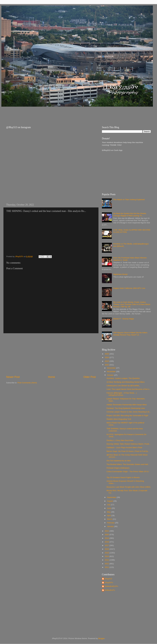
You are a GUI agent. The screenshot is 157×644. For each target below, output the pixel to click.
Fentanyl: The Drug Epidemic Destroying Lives (126, 408)
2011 (107, 567)
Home (52, 377)
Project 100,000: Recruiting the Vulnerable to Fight (127, 416)
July (109, 505)
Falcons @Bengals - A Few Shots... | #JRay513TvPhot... (122, 394)
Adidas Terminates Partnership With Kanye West (127, 405)
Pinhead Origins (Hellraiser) (118, 468)
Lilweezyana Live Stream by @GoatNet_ (123, 386)
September (112, 497)
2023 (107, 361)
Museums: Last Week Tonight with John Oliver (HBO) (128, 487)
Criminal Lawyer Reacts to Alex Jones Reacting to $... (129, 412)
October (111, 375)
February (111, 523)
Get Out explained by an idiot (119, 461)
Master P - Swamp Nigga (124, 319)
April (109, 516)
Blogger (101, 638)
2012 (107, 564)
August (110, 501)
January (111, 526)
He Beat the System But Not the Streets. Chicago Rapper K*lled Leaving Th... (130, 215)
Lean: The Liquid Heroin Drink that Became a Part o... (129, 389)
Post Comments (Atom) (27, 383)
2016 (107, 549)
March (110, 519)
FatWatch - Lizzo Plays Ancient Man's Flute (124, 448)
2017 (107, 545)
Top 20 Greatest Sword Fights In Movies (123, 477)
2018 (107, 542)
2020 (107, 535)
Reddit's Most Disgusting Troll (119, 419)
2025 (107, 354)
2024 (107, 357)
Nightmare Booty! (120, 274)
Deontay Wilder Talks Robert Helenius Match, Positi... (129, 444)
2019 (107, 538)
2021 (107, 531)
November (112, 372)
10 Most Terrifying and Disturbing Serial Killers (126, 382)
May (109, 512)
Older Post (90, 377)
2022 (107, 365)
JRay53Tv (109, 583)
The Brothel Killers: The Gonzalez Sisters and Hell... (128, 464)
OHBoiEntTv (110, 590)
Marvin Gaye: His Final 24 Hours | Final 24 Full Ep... (128, 451)
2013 (107, 560)
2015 (107, 553)
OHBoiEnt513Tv (111, 586)
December (112, 368)
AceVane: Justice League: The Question (123, 378)
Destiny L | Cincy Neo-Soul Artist (120, 440)
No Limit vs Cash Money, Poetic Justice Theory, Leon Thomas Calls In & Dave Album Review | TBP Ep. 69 (132, 304)
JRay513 (108, 579)
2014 (107, 556)
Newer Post (13, 377)
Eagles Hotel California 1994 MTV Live (129, 288)
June (109, 508)
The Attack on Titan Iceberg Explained (129, 200)
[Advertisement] (54, 114)
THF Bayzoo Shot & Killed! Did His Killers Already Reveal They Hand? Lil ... (130, 334)
